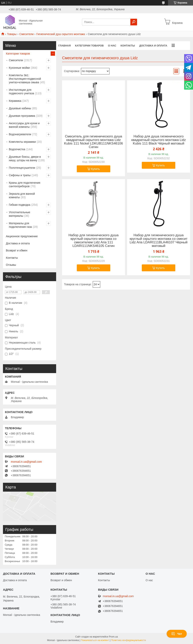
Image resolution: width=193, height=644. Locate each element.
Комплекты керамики (22, 142)
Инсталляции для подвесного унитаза (21, 92)
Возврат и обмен (17, 250)
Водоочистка (17, 149)
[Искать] (134, 22)
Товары (12, 34)
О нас (112, 46)
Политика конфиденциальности (129, 640)
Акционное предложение (22, 236)
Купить (95, 169)
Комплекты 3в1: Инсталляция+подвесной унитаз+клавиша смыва (25, 79)
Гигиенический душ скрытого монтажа (61, 34)
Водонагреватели (20, 134)
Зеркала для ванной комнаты (22, 196)
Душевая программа (22, 116)
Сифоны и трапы (20, 175)
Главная (64, 46)
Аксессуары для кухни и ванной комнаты (24, 125)
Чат (177, 634)
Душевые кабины (20, 108)
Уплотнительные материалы (19, 214)
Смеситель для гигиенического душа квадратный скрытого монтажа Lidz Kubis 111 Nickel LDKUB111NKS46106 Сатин (94, 142)
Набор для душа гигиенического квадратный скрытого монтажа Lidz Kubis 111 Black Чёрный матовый (159, 140)
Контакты (128, 46)
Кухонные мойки (19, 68)
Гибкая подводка (20, 205)
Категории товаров (89, 46)
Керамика (15, 101)
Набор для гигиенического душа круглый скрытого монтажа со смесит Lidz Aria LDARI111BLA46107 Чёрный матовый (159, 241)
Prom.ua (113, 637)
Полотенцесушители (22, 168)
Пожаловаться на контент (95, 640)
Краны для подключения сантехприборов (25, 184)
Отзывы (11, 265)
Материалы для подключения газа (20, 225)
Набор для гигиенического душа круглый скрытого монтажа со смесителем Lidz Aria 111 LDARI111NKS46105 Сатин (94, 241)
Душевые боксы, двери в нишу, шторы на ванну (25, 158)
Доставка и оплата (153, 46)
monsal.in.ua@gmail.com (26, 462)
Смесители (26, 34)
